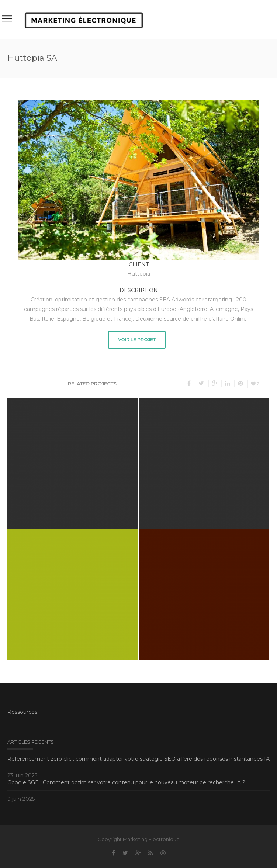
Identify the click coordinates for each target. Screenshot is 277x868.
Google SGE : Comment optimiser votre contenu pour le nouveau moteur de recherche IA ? (126, 782)
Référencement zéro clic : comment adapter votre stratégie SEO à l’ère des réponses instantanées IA (138, 759)
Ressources (22, 712)
